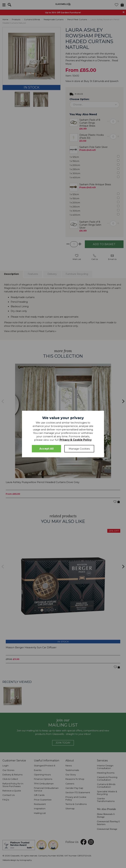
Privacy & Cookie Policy (76, 440)
